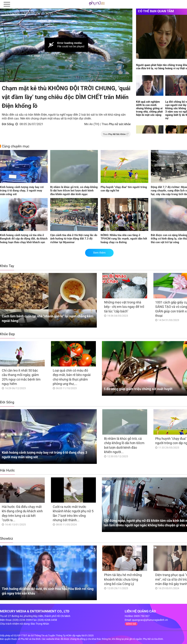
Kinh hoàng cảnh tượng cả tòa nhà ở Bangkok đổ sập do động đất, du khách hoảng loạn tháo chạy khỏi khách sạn (24, 239)
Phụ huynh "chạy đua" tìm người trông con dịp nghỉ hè (124, 189)
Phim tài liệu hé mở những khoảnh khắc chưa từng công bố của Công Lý (123, 579)
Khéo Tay (7, 266)
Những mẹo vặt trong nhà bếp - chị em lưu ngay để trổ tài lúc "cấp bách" (124, 307)
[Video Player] (66, 45)
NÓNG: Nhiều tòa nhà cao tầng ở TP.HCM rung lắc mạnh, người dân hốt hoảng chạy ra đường (124, 239)
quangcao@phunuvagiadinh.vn (150, 620)
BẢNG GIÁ (131, 624)
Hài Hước (7, 470)
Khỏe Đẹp (7, 334)
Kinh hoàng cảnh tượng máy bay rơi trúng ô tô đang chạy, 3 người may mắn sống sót (22, 191)
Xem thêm (99, 253)
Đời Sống (8, 124)
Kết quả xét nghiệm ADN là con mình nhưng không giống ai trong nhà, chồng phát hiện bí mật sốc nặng (149, 108)
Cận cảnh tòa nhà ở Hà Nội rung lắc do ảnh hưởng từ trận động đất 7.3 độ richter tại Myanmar (74, 239)
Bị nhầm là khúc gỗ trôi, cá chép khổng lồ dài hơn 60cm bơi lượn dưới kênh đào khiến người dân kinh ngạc (74, 191)
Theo (116, 134)
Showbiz (6, 538)
